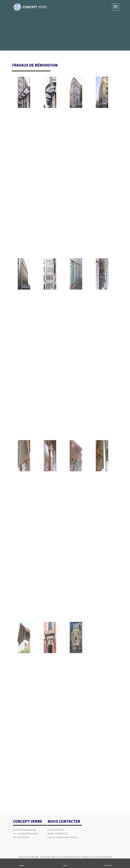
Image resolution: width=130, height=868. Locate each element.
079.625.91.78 (61, 833)
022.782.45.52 (23, 837)
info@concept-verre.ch (67, 837)
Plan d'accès (108, 863)
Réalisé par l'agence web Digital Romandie (60, 857)
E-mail (65, 863)
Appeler (22, 863)
